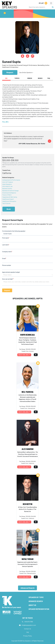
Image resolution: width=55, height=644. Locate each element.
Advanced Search (27, 588)
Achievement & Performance (11, 180)
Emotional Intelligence (9, 193)
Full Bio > (6, 122)
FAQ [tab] (49, 78)
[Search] (39, 7)
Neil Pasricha (27, 392)
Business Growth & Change (10, 191)
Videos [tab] (30, 78)
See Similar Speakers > (26, 72)
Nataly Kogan (28, 559)
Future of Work (7, 195)
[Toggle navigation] (51, 3)
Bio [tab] (6, 78)
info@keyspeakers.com (29, 625)
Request (10, 72)
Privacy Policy (28, 636)
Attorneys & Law (7, 186)
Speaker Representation (39, 609)
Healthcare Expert (8, 199)
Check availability (24, 355)
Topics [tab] (17, 78)
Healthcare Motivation (9, 201)
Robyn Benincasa (27, 335)
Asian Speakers (7, 184)
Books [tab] (40, 78)
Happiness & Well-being (10, 197)
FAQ (28, 632)
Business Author (7, 188)
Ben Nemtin (28, 504)
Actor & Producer (8, 182)
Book (9, 209)
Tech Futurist (6, 203)
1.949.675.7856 (29, 622)
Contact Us (28, 629)
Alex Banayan (28, 449)
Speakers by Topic (36, 597)
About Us (32, 605)
